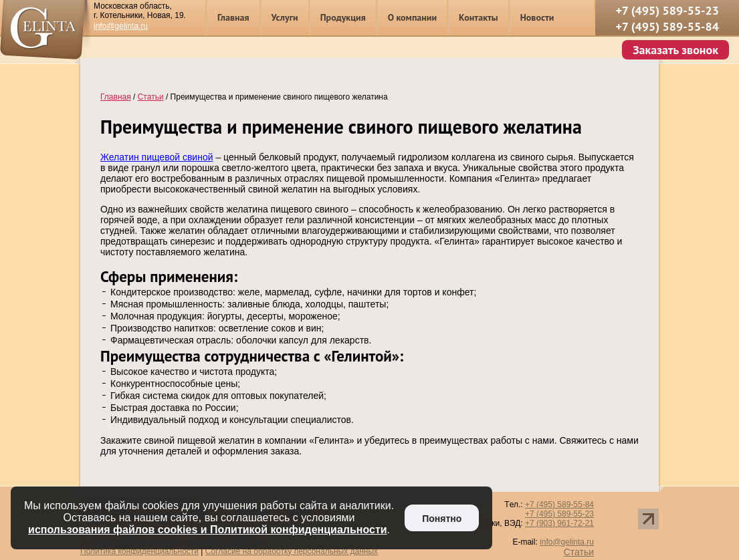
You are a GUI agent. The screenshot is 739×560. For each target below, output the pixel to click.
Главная (233, 17)
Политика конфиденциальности (139, 551)
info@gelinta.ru (121, 26)
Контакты (479, 17)
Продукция (343, 17)
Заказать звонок (675, 50)
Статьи (579, 552)
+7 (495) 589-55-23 (667, 10)
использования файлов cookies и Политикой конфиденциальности (208, 530)
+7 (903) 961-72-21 (559, 523)
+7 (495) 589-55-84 (667, 26)
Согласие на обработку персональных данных (292, 551)
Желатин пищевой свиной (157, 157)
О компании (412, 17)
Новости (537, 17)
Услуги (285, 17)
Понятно (442, 519)
